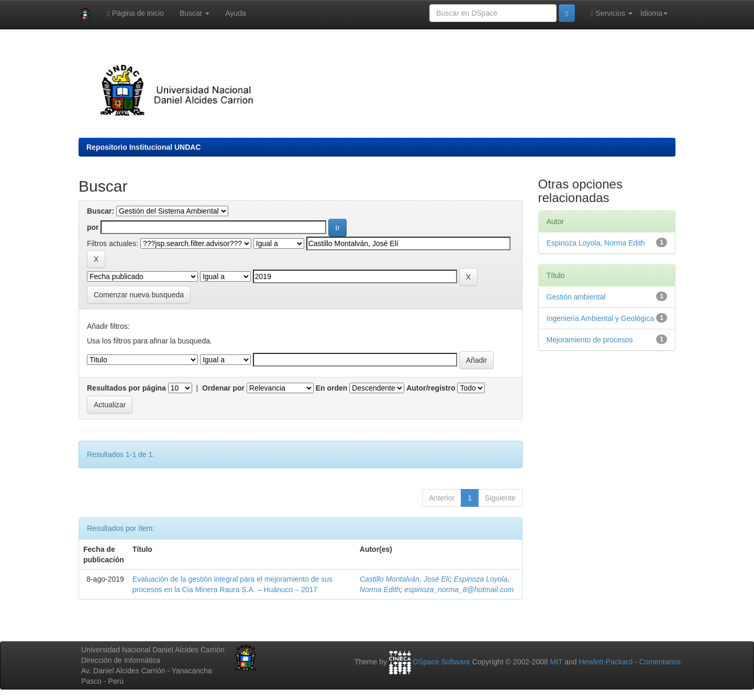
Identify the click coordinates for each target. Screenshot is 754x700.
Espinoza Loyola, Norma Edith (596, 243)
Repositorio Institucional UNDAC (144, 147)
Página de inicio (136, 13)
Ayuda (235, 13)
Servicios (612, 13)
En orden (332, 388)
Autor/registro (431, 388)
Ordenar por (223, 388)
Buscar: (101, 211)
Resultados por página (126, 388)
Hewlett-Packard (606, 662)
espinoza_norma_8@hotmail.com (459, 590)
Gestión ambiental (576, 297)
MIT (556, 662)
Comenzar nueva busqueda (139, 295)
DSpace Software (442, 662)
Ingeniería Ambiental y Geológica (600, 318)
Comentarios (660, 662)
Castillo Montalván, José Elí (405, 579)
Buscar (195, 13)
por (93, 227)
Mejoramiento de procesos (590, 340)
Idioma (654, 13)
